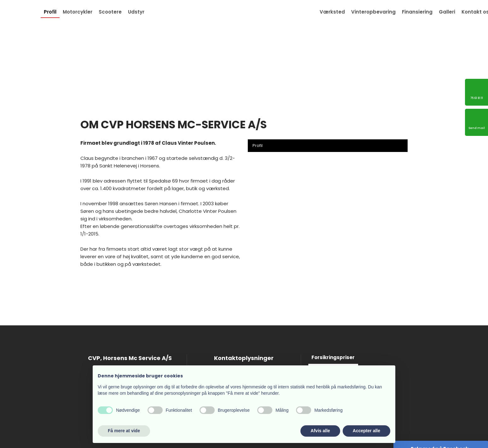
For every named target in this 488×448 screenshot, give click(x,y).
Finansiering (417, 12)
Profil (50, 12)
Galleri (447, 12)
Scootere (110, 12)
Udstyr (136, 12)
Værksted (332, 12)
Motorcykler (78, 12)
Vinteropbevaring (373, 12)
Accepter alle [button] (366, 431)
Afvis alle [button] (320, 431)
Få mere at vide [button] (124, 431)
